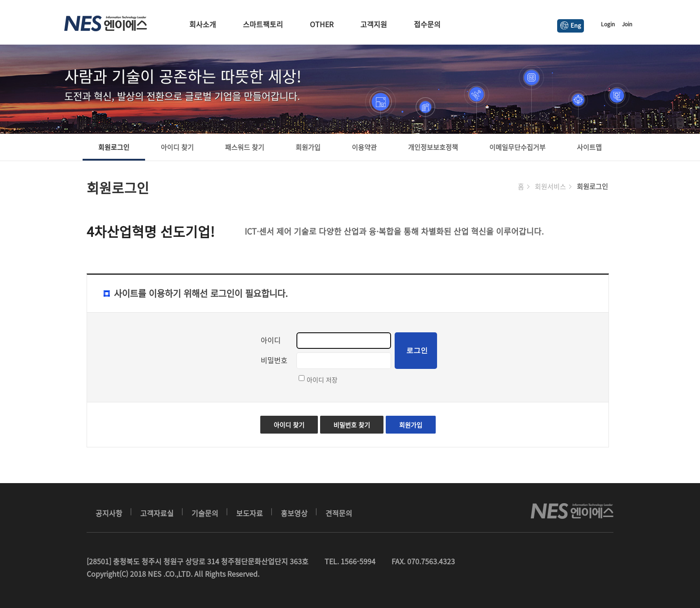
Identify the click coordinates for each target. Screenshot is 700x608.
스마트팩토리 (263, 24)
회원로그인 (114, 147)
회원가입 (308, 147)
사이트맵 (589, 147)
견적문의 (339, 513)
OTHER (322, 24)
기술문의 (205, 513)
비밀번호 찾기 (352, 425)
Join (627, 24)
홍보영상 (294, 513)
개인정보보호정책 (433, 147)
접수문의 (427, 24)
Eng (571, 25)
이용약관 (364, 147)
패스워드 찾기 (245, 147)
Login (608, 24)
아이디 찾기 (177, 147)
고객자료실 (157, 513)
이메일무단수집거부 (517, 147)
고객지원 (374, 24)
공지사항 (109, 513)
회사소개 (203, 24)
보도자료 (250, 513)
